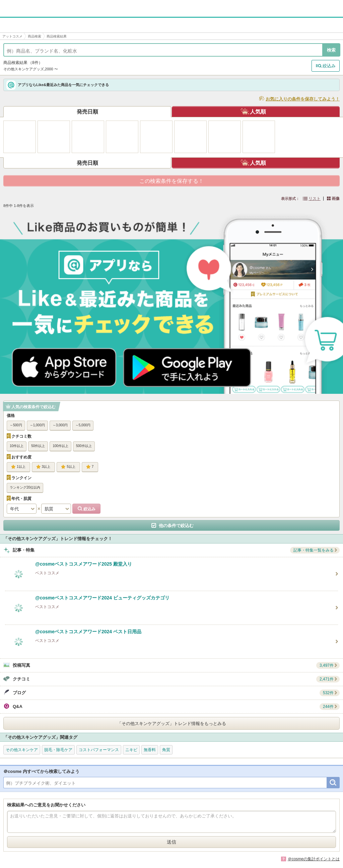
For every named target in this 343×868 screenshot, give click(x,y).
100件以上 (60, 446)
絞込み (329, 66)
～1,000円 (37, 425)
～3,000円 (60, 425)
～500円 (16, 425)
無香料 (150, 750)
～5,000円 (83, 425)
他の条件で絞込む (176, 526)
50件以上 (38, 446)
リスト (315, 199)
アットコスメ (12, 36)
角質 (166, 750)
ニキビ (131, 750)
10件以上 (17, 446)
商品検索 (35, 36)
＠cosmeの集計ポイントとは (314, 859)
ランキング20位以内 (25, 487)
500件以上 (84, 446)
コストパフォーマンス (99, 750)
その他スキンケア (22, 750)
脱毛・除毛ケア (58, 750)
